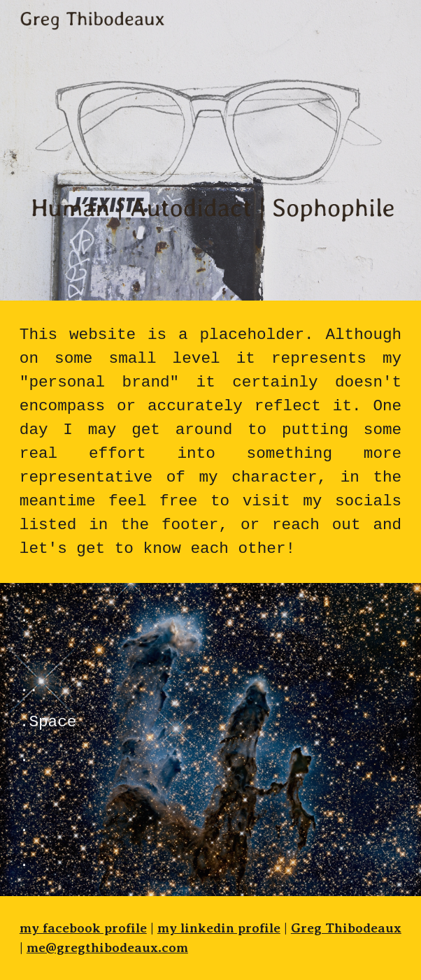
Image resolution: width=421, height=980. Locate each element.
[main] (210, 442)
